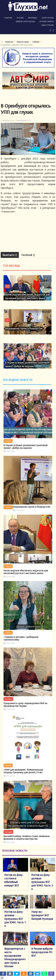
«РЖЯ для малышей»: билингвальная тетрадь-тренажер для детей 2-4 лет (23, 771)
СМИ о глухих (48, 25)
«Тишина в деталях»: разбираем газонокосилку (21, 638)
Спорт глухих (48, 18)
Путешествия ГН (47, 21)
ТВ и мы (20, 18)
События (8, 18)
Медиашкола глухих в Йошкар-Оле (24, 328)
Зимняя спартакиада (25, 21)
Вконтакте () (10, 255)
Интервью (33, 18)
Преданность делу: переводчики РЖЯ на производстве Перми (25, 705)
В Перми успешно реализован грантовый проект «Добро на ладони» (25, 447)
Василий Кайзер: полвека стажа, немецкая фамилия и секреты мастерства (26, 837)
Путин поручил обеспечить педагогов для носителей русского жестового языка (26, 572)
